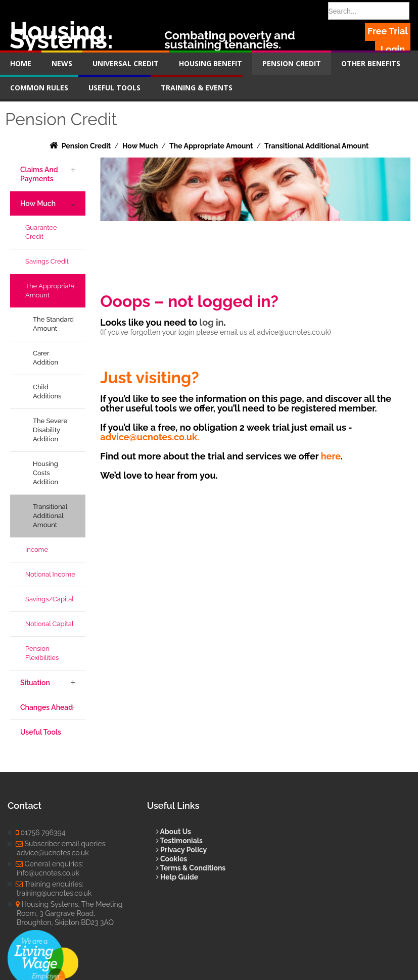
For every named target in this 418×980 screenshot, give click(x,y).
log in (212, 322)
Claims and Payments (39, 174)
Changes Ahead (47, 707)
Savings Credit (47, 261)
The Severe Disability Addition (50, 430)
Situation (35, 683)
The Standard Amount (53, 324)
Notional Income (50, 574)
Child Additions (47, 392)
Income (37, 550)
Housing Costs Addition (45, 473)
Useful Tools (41, 732)
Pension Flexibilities (42, 653)
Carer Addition (45, 358)
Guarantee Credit (41, 232)
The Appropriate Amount (50, 291)
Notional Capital (49, 624)
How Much (38, 203)
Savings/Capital (50, 599)
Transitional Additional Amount (50, 516)
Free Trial (388, 31)
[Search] (369, 11)
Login (393, 49)
